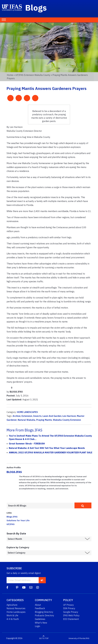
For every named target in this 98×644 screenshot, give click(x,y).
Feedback (40, 608)
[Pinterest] (17, 587)
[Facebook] (7, 587)
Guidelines (40, 619)
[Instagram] (38, 587)
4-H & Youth (13, 619)
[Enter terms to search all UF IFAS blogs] (41, 506)
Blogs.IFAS (12, 517)
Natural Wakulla (27, 420)
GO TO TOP (44, 638)
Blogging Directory (44, 612)
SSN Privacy (69, 608)
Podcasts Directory (44, 615)
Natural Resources (16, 608)
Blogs (36, 8)
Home (10, 75)
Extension (27, 416)
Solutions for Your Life (18, 520)
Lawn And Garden (52, 416)
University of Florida (77, 638)
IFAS (87, 638)
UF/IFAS (11, 524)
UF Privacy (68, 605)
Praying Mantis (44, 420)
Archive (17, 416)
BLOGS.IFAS (14, 472)
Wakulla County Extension (67, 420)
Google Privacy (71, 612)
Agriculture (12, 605)
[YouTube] (24, 587)
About (38, 605)
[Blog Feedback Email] (31, 587)
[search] (83, 505)
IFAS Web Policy (71, 615)
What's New (41, 623)
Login (37, 626)
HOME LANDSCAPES (27, 412)
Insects (37, 416)
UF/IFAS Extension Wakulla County (33, 75)
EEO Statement (71, 619)
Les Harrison (69, 416)
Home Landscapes (16, 612)
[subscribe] (42, 580)
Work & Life (12, 615)
